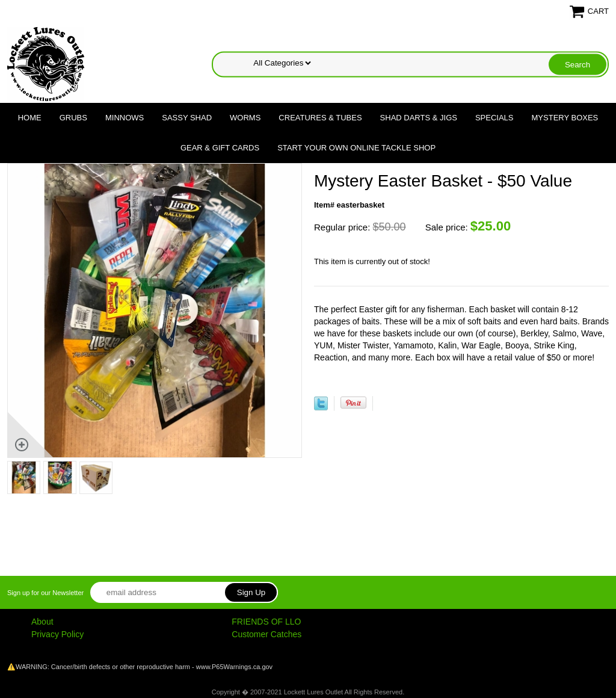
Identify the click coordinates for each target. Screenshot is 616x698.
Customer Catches (266, 634)
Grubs (73, 118)
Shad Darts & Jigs (419, 118)
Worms (245, 118)
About (42, 622)
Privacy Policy (57, 634)
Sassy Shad (187, 118)
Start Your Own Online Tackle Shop (356, 148)
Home (30, 118)
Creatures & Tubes (320, 118)
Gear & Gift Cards (220, 148)
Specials (494, 118)
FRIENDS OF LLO (266, 622)
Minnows (125, 118)
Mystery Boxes (565, 118)
